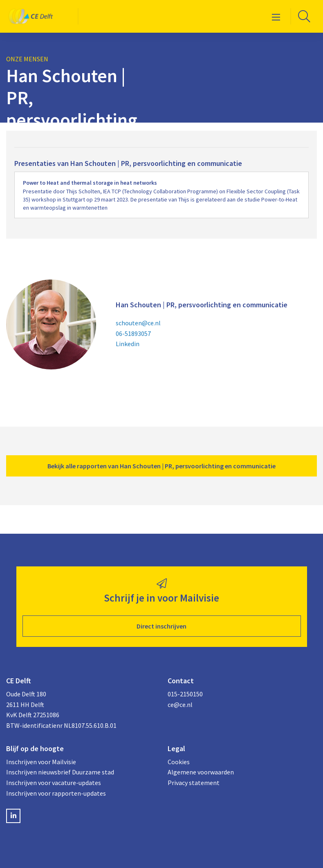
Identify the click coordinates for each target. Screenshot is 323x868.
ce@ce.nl (180, 705)
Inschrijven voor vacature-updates (54, 783)
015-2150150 (185, 694)
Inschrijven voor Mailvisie (41, 762)
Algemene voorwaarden (201, 772)
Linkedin (128, 344)
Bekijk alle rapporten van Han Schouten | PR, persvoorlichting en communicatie (161, 466)
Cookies (179, 762)
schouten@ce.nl (138, 323)
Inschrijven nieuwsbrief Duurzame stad (60, 772)
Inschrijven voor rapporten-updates (56, 793)
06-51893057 (133, 333)
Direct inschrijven (161, 626)
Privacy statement (194, 783)
